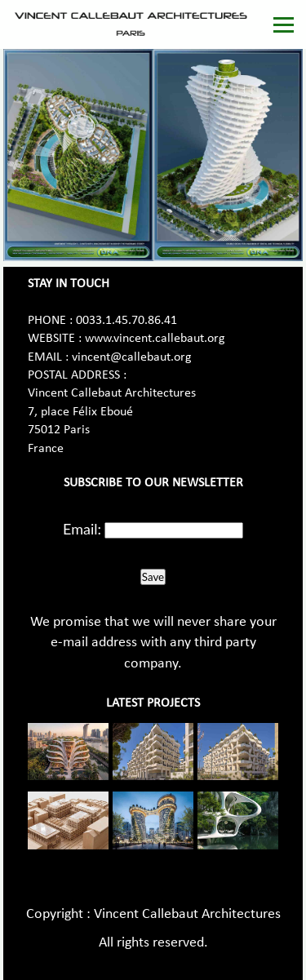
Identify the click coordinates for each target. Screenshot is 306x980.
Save (153, 577)
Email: (82, 529)
